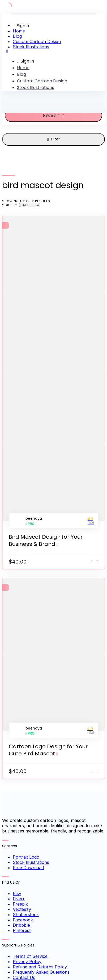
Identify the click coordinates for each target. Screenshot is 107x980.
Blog (17, 36)
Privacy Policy (27, 962)
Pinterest (22, 930)
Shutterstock (26, 915)
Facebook (23, 920)
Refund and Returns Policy (40, 967)
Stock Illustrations (31, 47)
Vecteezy (22, 909)
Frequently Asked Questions (41, 972)
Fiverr (19, 899)
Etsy (17, 893)
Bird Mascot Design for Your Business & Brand (46, 540)
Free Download (28, 868)
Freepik (20, 904)
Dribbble (21, 925)
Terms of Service (30, 956)
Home (19, 31)
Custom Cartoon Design (37, 41)
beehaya (34, 518)
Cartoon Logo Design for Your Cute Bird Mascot (48, 750)
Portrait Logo (26, 857)
